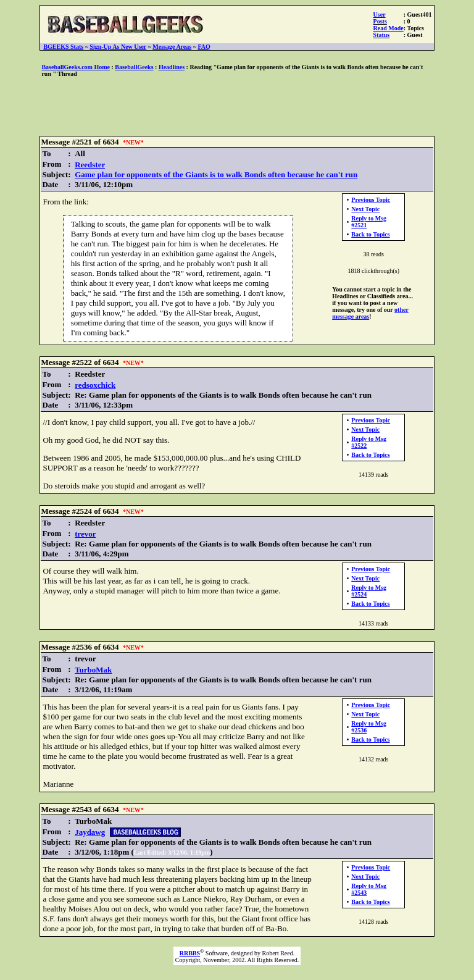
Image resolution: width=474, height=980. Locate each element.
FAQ (204, 47)
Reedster (90, 165)
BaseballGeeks (134, 67)
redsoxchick (95, 385)
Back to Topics (370, 234)
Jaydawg (90, 832)
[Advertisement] (237, 107)
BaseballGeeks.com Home (76, 67)
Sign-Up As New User (118, 47)
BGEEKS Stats (63, 47)
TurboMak (93, 670)
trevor (85, 534)
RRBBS (190, 953)
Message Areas (172, 47)
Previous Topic (371, 200)
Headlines (172, 67)
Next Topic (365, 209)
